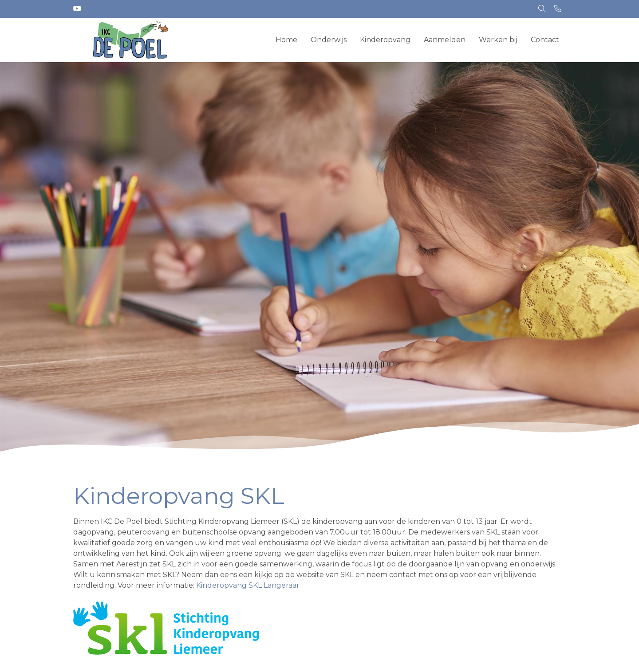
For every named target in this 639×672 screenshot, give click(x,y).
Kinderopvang (385, 40)
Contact (545, 40)
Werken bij (498, 40)
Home (286, 40)
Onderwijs (329, 40)
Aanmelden (445, 40)
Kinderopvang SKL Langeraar (248, 585)
